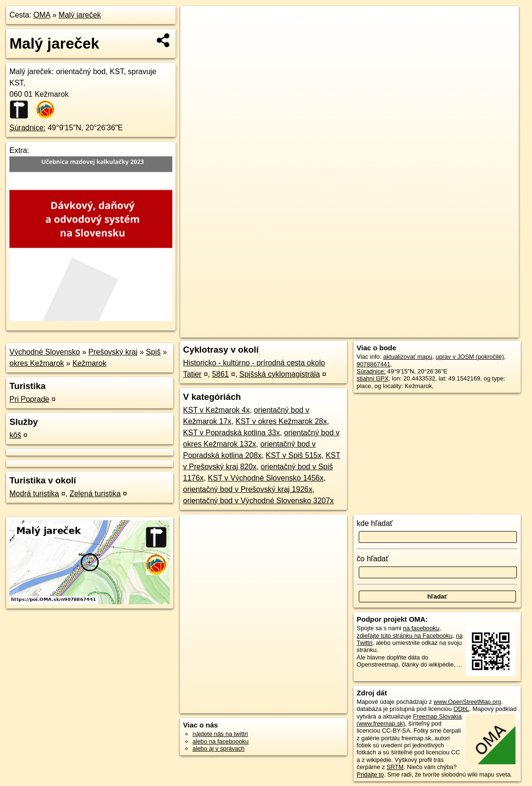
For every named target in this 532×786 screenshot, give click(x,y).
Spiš (153, 352)
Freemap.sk (405, 330)
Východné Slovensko (45, 352)
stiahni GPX (373, 378)
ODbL (461, 709)
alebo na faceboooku (221, 741)
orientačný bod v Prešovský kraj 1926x (248, 489)
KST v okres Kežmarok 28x (281, 421)
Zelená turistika (95, 494)
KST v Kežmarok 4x (216, 410)
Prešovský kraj (113, 352)
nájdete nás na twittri (220, 734)
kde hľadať (375, 523)
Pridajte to (371, 774)
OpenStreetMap (356, 330)
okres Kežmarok (37, 363)
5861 (220, 374)
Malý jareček (80, 15)
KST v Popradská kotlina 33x (232, 433)
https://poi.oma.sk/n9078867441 (477, 330)
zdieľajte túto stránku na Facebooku (405, 636)
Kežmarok (89, 363)
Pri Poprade (30, 399)
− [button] (197, 37)
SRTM (395, 767)
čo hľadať (373, 559)
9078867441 (374, 364)
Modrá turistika (34, 494)
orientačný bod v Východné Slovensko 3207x (258, 501)
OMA (42, 15)
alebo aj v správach (219, 748)
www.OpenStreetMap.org (468, 702)
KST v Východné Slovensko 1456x (266, 478)
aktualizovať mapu (408, 357)
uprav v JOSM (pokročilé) (470, 357)
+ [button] (197, 22)
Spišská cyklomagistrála (280, 374)
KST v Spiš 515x (294, 455)
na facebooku (421, 628)
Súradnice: (28, 128)
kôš (15, 435)
